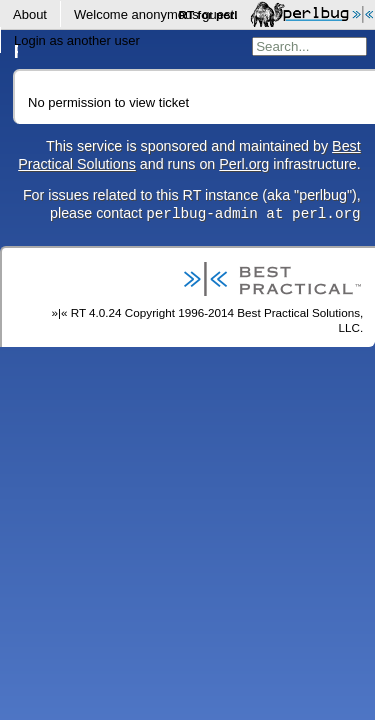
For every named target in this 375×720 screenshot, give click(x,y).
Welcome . (156, 14)
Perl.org (244, 164)
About (30, 14)
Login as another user (77, 40)
